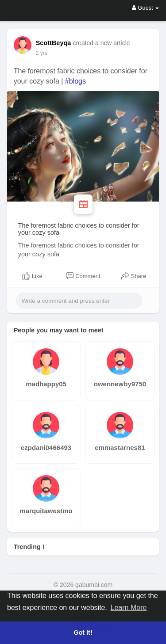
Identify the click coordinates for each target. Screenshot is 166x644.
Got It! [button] (83, 633)
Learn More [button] (129, 608)
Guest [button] (145, 8)
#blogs (75, 81)
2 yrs (42, 53)
